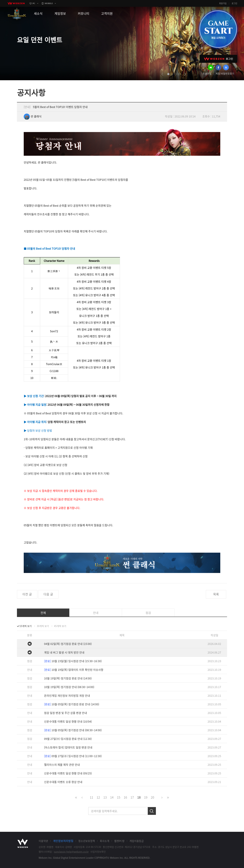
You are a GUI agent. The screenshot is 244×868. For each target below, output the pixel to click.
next (185, 74)
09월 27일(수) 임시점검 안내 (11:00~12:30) (73, 756)
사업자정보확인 (98, 852)
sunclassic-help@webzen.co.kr (71, 852)
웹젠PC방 (119, 841)
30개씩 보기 (43, 626)
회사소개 (105, 841)
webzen (16, 3)
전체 (43, 613)
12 (98, 797)
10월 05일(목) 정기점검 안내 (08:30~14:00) (73, 730)
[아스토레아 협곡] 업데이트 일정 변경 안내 (68, 747)
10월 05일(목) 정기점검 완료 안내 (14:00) (72, 704)
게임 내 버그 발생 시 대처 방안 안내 (64, 652)
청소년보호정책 (87, 841)
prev (162, 74)
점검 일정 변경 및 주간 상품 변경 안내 (65, 713)
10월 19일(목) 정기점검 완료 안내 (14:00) (68, 678)
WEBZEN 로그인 (218, 59)
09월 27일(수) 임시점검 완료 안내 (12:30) (68, 739)
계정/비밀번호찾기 (225, 73)
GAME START (218, 29)
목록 (216, 594)
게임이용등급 (137, 841)
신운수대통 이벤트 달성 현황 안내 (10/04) (68, 721)
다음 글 (48, 594)
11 (91, 797)
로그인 (234, 3)
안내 (96, 613)
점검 (148, 613)
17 (132, 797)
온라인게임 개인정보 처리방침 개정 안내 (67, 696)
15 (119, 797)
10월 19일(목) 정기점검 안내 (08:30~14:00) (69, 687)
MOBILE (49, 3)
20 (152, 797)
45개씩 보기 (60, 626)
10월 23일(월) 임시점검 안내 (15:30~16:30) (73, 661)
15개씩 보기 (26, 626)
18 (139, 797)
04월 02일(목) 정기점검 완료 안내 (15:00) (68, 644)
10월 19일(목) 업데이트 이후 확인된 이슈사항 (74, 670)
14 (112, 797)
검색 (152, 811)
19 (146, 797)
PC (34, 3)
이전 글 (27, 594)
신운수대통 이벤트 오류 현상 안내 (63, 782)
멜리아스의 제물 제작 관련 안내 (62, 765)
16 (125, 797)
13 (105, 797)
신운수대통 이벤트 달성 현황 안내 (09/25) (68, 773)
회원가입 (223, 3)
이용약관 (43, 841)
